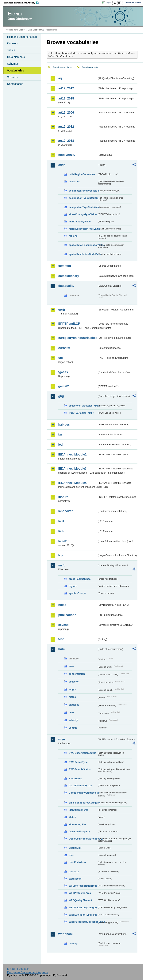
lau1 (61, 521)
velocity (73, 720)
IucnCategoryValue (80, 222)
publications (67, 615)
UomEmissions (77, 862)
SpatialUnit (75, 848)
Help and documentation (22, 37)
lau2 (61, 531)
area (71, 666)
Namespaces (15, 84)
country (73, 943)
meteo (72, 697)
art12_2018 (66, 98)
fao (60, 358)
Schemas (13, 64)
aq (60, 78)
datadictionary (69, 276)
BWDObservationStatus (82, 753)
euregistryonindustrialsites (78, 338)
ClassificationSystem (81, 786)
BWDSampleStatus (80, 769)
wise (61, 739)
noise (62, 605)
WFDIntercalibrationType (83, 886)
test (61, 639)
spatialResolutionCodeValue (83, 254)
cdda (62, 165)
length (72, 689)
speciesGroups (77, 593)
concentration (77, 674)
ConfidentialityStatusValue (83, 793)
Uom (71, 855)
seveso (63, 625)
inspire (63, 497)
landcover (65, 511)
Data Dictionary (35, 30)
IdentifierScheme (78, 810)
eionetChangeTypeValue (83, 214)
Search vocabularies (62, 67)
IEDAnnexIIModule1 (72, 454)
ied (60, 445)
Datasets (12, 43)
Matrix (72, 817)
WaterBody (75, 879)
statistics (74, 705)
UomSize (74, 871)
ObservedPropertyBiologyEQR (83, 839)
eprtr (62, 310)
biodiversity (67, 155)
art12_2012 (66, 88)
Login (109, 2)
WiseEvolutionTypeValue (83, 915)
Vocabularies (15, 71)
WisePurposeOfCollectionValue (83, 922)
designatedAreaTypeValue (83, 191)
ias (60, 434)
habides (64, 425)
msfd (62, 565)
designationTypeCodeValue (83, 207)
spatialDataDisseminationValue (83, 245)
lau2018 (64, 541)
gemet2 (63, 386)
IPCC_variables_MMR (81, 413)
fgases (63, 372)
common (65, 266)
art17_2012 (66, 127)
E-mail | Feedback (18, 969)
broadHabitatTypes (80, 579)
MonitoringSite (77, 824)
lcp (60, 555)
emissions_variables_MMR (83, 406)
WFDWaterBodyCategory (83, 907)
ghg (61, 396)
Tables (11, 50)
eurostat (64, 348)
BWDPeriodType (78, 762)
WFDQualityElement (80, 900)
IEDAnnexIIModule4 (72, 483)
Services (12, 77)
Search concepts (90, 67)
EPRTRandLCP (69, 324)
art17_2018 (66, 141)
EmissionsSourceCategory (83, 803)
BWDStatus (75, 778)
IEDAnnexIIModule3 (72, 469)
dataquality (66, 286)
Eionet (22, 30)
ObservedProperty (79, 831)
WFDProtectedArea (80, 893)
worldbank (66, 934)
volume (73, 728)
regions (73, 236)
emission (74, 682)
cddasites (74, 182)
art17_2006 (66, 113)
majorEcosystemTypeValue (83, 229)
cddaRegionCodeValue (82, 174)
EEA (23, 3)
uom (61, 649)
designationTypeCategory (83, 198)
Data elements (16, 57)
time (71, 712)
